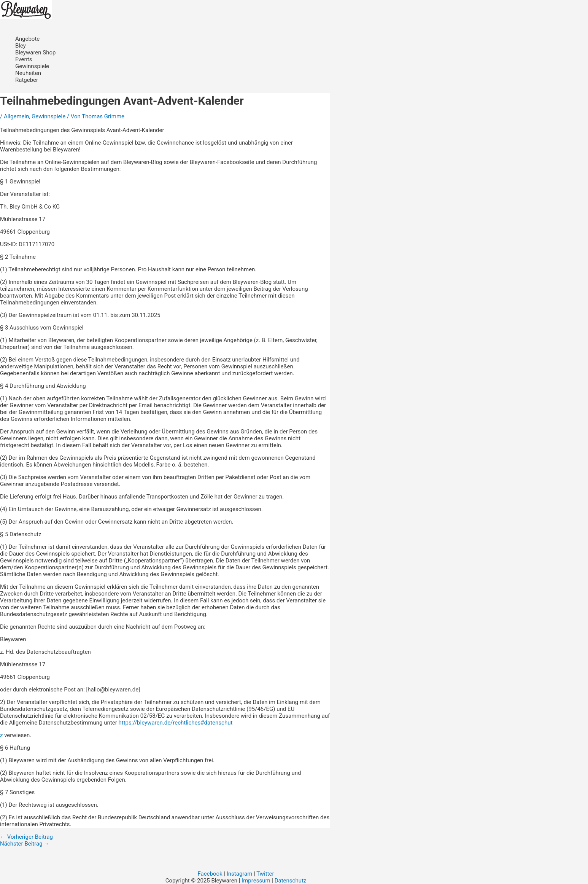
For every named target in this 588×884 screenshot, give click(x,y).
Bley (21, 46)
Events (24, 59)
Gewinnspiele (32, 66)
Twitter (265, 874)
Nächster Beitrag (25, 844)
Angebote (27, 39)
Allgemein (17, 116)
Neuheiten (28, 73)
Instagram (240, 874)
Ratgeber (27, 80)
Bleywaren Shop (35, 53)
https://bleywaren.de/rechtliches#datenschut (175, 723)
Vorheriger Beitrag (26, 837)
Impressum (257, 881)
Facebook (210, 874)
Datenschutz (291, 881)
